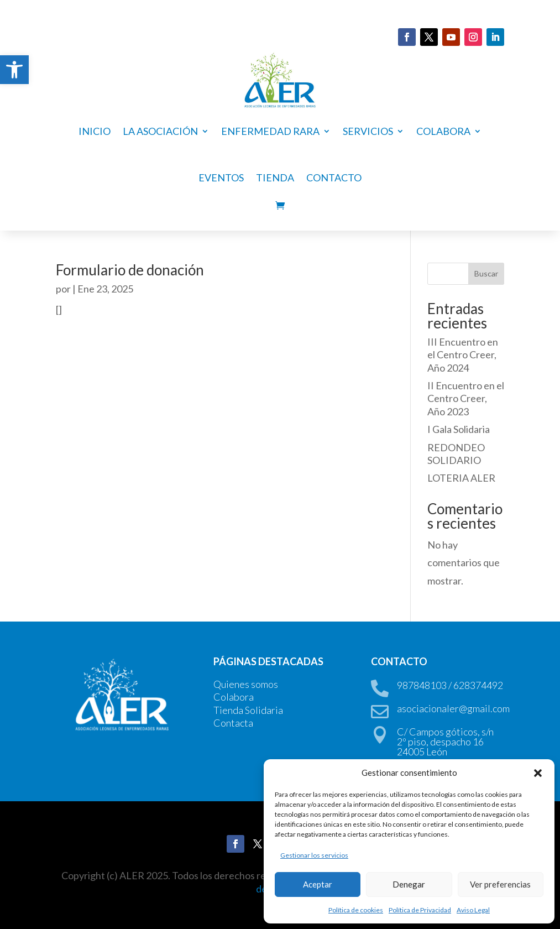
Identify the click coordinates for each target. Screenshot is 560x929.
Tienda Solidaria (248, 710)
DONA (90, 39)
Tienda (275, 178)
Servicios (368, 131)
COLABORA (443, 131)
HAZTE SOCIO (180, 39)
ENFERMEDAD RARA (270, 131)
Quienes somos (246, 684)
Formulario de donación (130, 270)
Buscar (486, 273)
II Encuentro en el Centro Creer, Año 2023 (466, 398)
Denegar (409, 884)
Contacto (334, 178)
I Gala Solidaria (459, 429)
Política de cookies (356, 910)
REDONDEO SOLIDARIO (456, 454)
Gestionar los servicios (314, 855)
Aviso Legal (473, 910)
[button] (14, 70)
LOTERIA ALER (461, 478)
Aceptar (318, 884)
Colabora (234, 697)
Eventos (221, 178)
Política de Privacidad (420, 910)
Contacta (233, 723)
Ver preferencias (500, 884)
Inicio (95, 131)
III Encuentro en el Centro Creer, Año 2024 (463, 355)
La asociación (160, 131)
